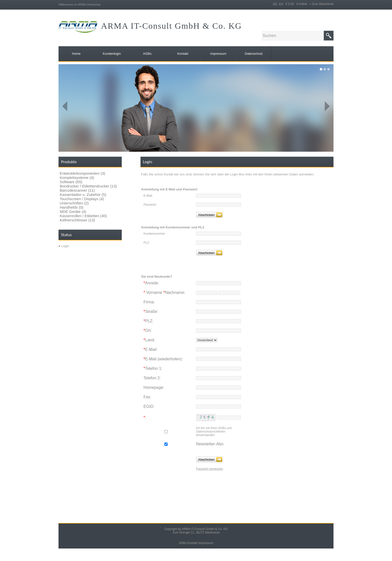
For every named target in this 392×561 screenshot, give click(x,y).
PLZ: (147, 243)
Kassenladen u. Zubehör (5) (83, 195)
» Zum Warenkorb (321, 4)
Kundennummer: (155, 234)
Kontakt (193, 543)
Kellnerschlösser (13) (77, 220)
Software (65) (71, 182)
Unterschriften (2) (74, 203)
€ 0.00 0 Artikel (297, 4)
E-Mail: (148, 196)
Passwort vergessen (209, 469)
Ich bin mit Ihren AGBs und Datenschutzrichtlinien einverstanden (214, 432)
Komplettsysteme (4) (77, 178)
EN (281, 4)
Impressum (206, 543)
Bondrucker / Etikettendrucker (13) (88, 186)
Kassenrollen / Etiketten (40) (83, 216)
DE (275, 4)
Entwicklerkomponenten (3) (82, 173)
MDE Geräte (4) (73, 212)
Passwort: (150, 205)
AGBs (183, 543)
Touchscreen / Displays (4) (82, 199)
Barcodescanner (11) (77, 190)
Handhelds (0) (71, 207)
